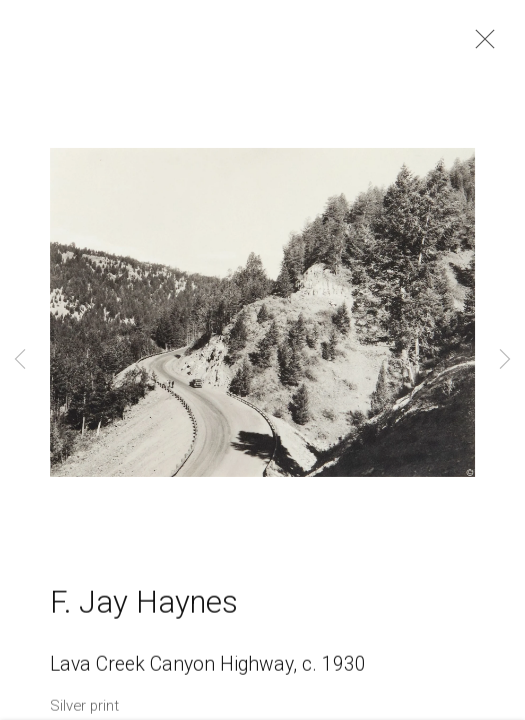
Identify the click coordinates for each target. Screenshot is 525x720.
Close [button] (480, 45)
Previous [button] (20, 360)
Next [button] (505, 360)
